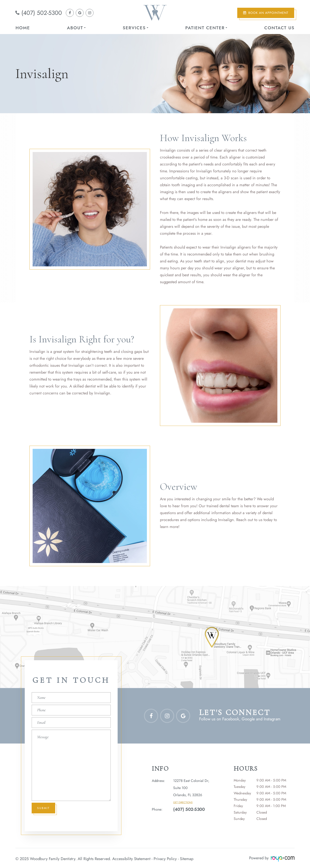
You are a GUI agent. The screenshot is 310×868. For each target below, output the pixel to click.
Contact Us (279, 28)
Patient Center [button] (206, 28)
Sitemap (187, 858)
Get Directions (183, 802)
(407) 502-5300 (42, 13)
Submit (44, 808)
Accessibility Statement (131, 858)
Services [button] (136, 28)
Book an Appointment (268, 13)
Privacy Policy (165, 858)
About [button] (76, 28)
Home (23, 28)
